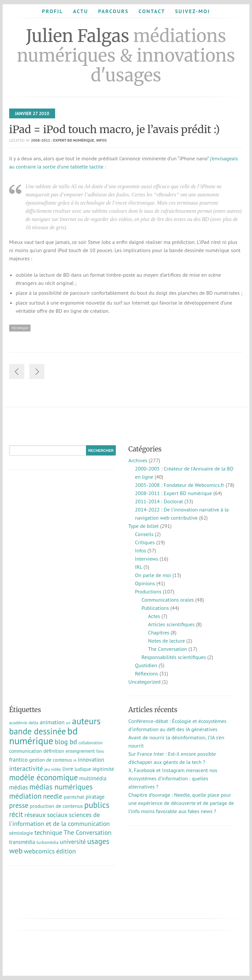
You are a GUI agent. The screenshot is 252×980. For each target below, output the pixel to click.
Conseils (144, 534)
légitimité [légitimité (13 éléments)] (103, 769)
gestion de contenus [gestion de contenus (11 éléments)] (51, 760)
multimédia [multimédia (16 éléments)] (93, 778)
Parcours (113, 11)
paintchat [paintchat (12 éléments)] (74, 797)
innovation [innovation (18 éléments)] (91, 760)
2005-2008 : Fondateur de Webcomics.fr (179, 485)
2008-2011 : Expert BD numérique (63, 140)
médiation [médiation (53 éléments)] (25, 796)
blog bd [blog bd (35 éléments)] (66, 742)
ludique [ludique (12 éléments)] (83, 769)
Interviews (147, 559)
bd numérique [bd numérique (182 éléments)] (43, 736)
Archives (138, 460)
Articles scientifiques (171, 624)
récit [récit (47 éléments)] (16, 814)
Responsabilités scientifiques (174, 657)
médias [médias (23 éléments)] (19, 787)
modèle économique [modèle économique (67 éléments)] (44, 777)
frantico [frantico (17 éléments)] (19, 760)
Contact (152, 11)
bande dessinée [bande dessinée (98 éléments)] (38, 731)
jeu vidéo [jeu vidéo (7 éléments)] (53, 769)
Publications (155, 608)
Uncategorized (144, 682)
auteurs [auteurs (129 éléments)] (86, 721)
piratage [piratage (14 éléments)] (95, 797)
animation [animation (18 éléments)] (52, 722)
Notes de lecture (166, 641)
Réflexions (147, 673)
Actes (154, 616)
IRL (138, 567)
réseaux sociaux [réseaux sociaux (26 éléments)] (46, 815)
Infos (101, 140)
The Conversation (168, 649)
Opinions (145, 583)
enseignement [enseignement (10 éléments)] (80, 751)
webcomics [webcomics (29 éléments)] (39, 851)
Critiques (145, 542)
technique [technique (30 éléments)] (48, 832)
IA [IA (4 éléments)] (75, 760)
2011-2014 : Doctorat (159, 501)
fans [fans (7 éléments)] (100, 751)
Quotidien (146, 665)
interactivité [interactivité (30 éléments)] (26, 769)
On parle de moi (153, 575)
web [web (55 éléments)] (16, 850)
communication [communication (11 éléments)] (26, 751)
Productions (148, 591)
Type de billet (143, 526)
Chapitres (159, 632)
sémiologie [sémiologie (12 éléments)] (21, 833)
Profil (52, 11)
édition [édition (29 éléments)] (66, 851)
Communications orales (168, 600)
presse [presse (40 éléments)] (19, 805)
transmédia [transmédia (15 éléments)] (22, 842)
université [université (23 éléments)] (73, 842)
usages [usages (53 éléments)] (98, 841)
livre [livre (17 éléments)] (68, 769)
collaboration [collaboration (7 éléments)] (91, 743)
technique (20, 328)
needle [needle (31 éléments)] (53, 796)
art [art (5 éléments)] (68, 723)
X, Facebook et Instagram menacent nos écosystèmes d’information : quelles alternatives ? (173, 778)
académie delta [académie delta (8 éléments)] (24, 723)
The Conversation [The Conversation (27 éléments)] (88, 832)
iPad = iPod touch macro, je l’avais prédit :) (115, 130)
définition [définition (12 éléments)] (54, 751)
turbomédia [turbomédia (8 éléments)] (47, 842)
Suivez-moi (192, 11)
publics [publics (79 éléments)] (97, 805)
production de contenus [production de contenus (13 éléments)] (56, 806)
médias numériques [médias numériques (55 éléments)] (61, 787)
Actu (80, 11)
